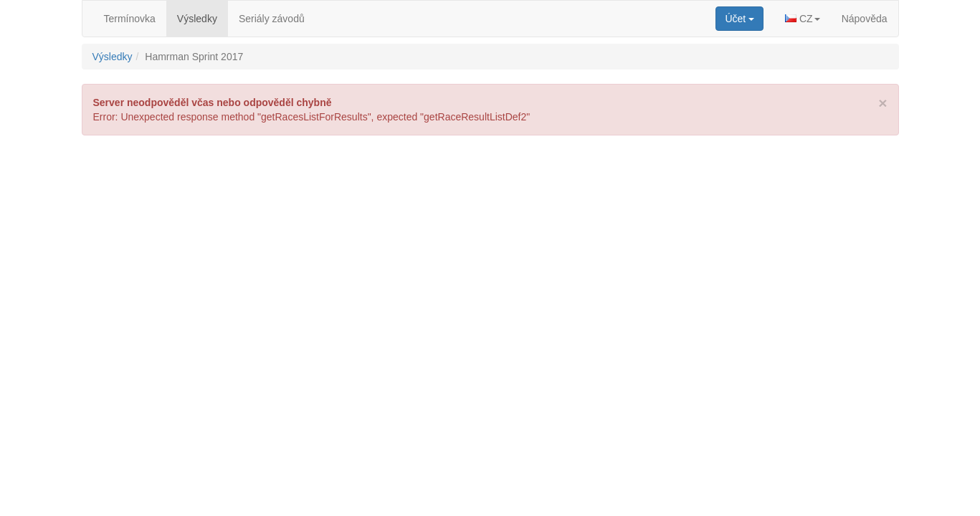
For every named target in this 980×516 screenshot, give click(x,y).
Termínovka (130, 19)
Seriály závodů (272, 19)
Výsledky (197, 19)
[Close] (883, 103)
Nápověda (865, 19)
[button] (803, 19)
